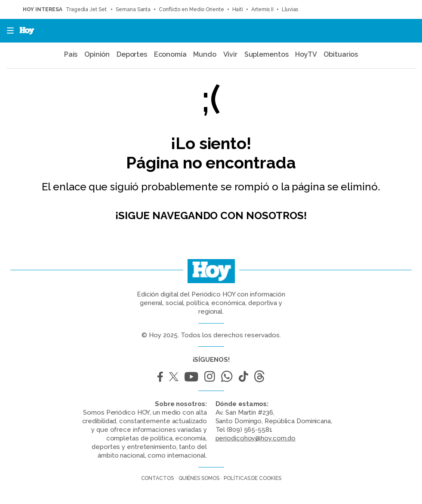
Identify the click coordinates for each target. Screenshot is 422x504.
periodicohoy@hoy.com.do (256, 438)
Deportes (132, 54)
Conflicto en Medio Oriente (191, 9)
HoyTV (306, 54)
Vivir (231, 54)
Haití (238, 9)
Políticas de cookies (252, 478)
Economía (170, 54)
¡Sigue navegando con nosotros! (211, 215)
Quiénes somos (199, 478)
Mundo (205, 54)
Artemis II (262, 9)
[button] (8, 31)
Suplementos (266, 54)
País (71, 54)
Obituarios (341, 54)
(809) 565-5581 (250, 430)
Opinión (97, 54)
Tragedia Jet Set (87, 9)
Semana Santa (133, 9)
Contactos (157, 478)
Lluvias (290, 9)
